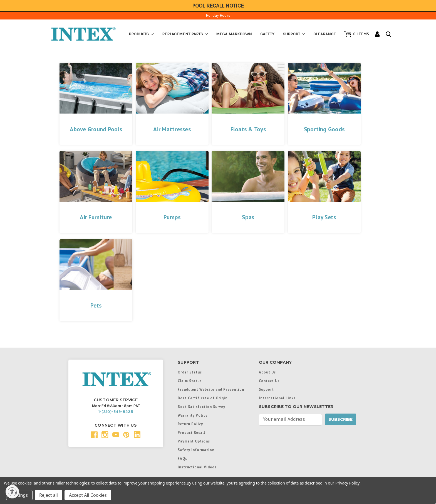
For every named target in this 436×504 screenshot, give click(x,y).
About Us (267, 372)
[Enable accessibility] (12, 492)
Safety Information (196, 450)
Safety (267, 34)
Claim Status (190, 381)
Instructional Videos (197, 467)
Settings (19, 495)
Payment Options (194, 441)
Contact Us (269, 381)
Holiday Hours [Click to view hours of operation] (218, 15)
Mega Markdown (234, 34)
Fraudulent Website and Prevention (211, 389)
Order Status (190, 372)
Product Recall (191, 432)
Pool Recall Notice (218, 6)
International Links (277, 398)
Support (294, 34)
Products (141, 34)
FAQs (182, 458)
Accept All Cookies (88, 495)
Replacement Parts (185, 34)
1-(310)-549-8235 (116, 412)
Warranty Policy (193, 415)
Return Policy (190, 424)
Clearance (325, 34)
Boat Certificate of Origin (203, 398)
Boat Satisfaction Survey (201, 407)
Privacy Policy (347, 483)
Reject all (49, 495)
